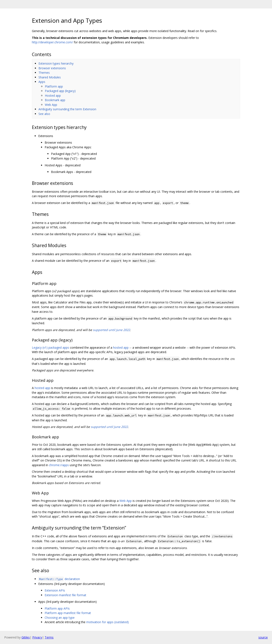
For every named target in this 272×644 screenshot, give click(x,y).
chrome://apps (59, 465)
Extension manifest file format (65, 595)
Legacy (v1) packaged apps (50, 347)
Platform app (54, 86)
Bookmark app (55, 100)
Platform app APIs (57, 608)
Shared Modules (50, 77)
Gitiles (26, 637)
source (263, 637)
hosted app (121, 347)
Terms (49, 637)
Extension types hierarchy (56, 63)
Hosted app (53, 96)
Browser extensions (52, 68)
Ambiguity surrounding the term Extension (67, 109)
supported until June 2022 (111, 330)
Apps (42, 82)
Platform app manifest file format (68, 613)
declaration (59, 579)
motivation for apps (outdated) (108, 622)
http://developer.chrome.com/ (52, 42)
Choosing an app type (60, 618)
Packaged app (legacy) (60, 91)
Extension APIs (55, 590)
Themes (44, 73)
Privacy (37, 637)
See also (44, 114)
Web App (51, 105)
